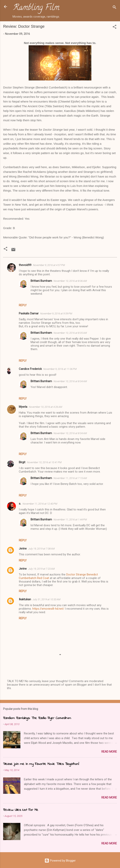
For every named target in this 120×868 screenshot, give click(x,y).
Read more (109, 752)
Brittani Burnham (41, 281)
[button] (115, 27)
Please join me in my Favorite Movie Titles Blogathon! (41, 764)
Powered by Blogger (60, 861)
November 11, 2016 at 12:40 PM (40, 504)
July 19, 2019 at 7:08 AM (41, 549)
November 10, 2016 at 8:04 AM (70, 381)
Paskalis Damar (29, 313)
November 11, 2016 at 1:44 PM (70, 520)
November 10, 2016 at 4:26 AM (45, 407)
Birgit (22, 462)
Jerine (23, 549)
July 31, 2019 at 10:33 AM (46, 599)
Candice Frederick (30, 369)
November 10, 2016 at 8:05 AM (70, 333)
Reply (23, 305)
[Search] (115, 8)
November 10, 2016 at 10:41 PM (44, 462)
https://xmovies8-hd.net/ (48, 609)
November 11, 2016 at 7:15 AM (70, 478)
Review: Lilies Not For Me (21, 810)
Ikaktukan (25, 599)
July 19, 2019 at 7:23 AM (41, 569)
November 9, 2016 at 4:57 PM (49, 265)
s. (20, 504)
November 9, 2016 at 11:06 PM (60, 369)
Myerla (23, 407)
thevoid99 (25, 265)
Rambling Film (36, 8)
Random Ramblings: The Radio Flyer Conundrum (37, 718)
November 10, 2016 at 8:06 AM (70, 281)
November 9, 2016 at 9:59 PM (56, 314)
